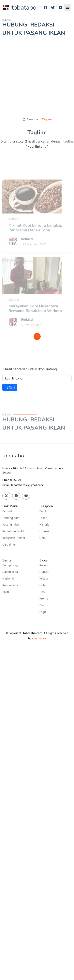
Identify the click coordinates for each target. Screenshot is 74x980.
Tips (42, 592)
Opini (43, 538)
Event (43, 605)
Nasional (8, 579)
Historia (44, 525)
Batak (43, 511)
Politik (6, 592)
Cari (10, 387)
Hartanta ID (39, 638)
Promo (44, 599)
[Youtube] (60, 8)
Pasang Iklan (11, 525)
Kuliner (44, 565)
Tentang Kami (11, 518)
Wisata (44, 579)
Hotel (43, 585)
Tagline (47, 119)
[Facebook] (45, 8)
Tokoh (43, 518)
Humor (44, 572)
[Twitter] (53, 8)
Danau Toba (10, 572)
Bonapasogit (11, 565)
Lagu (43, 612)
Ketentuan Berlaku (14, 531)
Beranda (30, 119)
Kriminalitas (10, 585)
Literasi (44, 531)
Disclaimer (9, 545)
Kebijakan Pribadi (14, 538)
